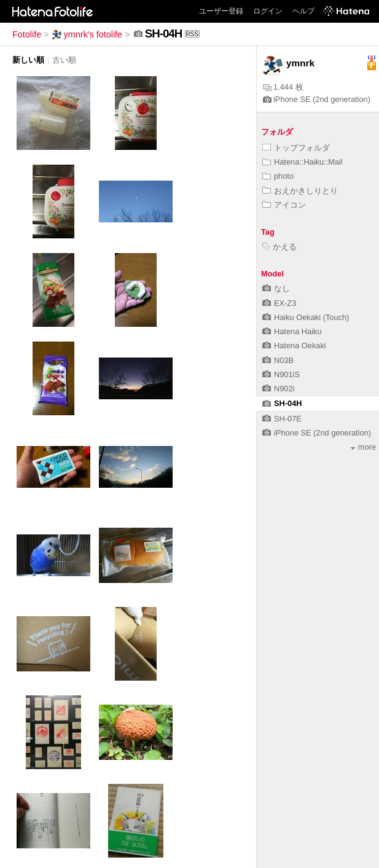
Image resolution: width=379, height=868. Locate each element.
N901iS (281, 374)
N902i (278, 389)
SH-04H (282, 403)
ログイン (268, 11)
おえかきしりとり (300, 191)
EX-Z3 (279, 303)
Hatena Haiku (292, 331)
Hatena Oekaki (294, 346)
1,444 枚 (283, 87)
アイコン (284, 205)
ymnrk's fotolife (87, 34)
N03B (278, 360)
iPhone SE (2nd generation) (317, 99)
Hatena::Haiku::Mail (303, 162)
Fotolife (27, 34)
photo (278, 176)
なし (276, 288)
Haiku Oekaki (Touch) (306, 317)
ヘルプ (303, 11)
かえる (279, 247)
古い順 (64, 60)
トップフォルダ (296, 148)
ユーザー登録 (221, 11)
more (363, 447)
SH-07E (282, 419)
